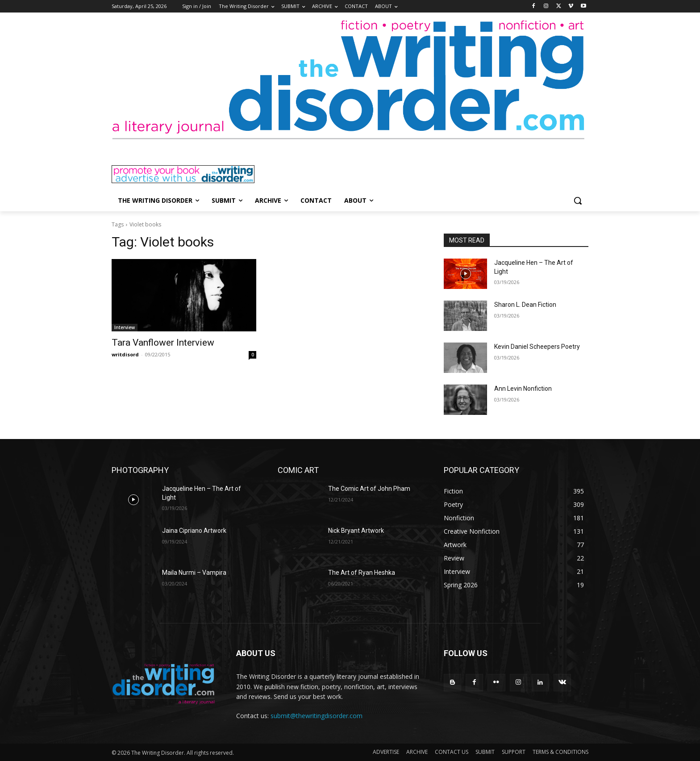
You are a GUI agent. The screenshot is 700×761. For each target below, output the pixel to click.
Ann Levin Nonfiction (523, 389)
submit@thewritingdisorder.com (317, 716)
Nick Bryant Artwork (356, 531)
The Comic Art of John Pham (369, 489)
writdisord (125, 354)
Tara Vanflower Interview (163, 343)
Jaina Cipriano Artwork (194, 531)
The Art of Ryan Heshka (362, 573)
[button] (578, 201)
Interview (125, 327)
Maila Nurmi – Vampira (194, 573)
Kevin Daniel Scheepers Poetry (537, 347)
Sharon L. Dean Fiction (525, 305)
